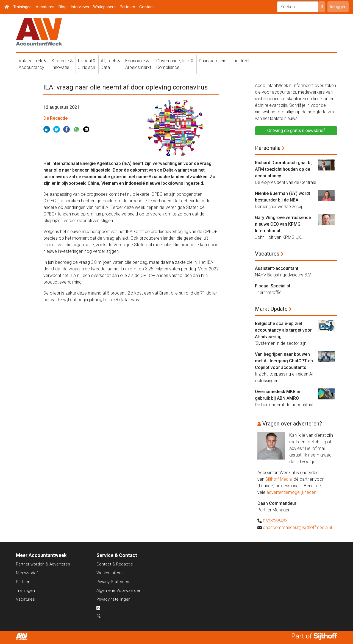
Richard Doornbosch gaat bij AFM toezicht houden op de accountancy (284, 169)
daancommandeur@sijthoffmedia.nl (297, 527)
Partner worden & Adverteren (43, 564)
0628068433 (275, 521)
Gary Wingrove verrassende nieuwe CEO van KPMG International (283, 224)
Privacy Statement (113, 582)
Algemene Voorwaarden (119, 590)
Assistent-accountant (277, 268)
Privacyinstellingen (113, 599)
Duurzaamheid (213, 61)
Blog (62, 7)
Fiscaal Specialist (273, 286)
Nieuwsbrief (27, 573)
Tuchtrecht (242, 61)
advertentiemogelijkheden (291, 492)
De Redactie (55, 118)
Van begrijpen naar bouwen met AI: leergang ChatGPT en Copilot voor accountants (284, 361)
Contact (147, 7)
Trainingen (22, 7)
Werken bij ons (110, 573)
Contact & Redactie (115, 564)
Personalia (268, 148)
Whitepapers (104, 7)
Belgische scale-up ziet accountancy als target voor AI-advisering (283, 330)
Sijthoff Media (279, 479)
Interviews (80, 7)
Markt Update (271, 309)
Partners (127, 7)
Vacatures (45, 7)
